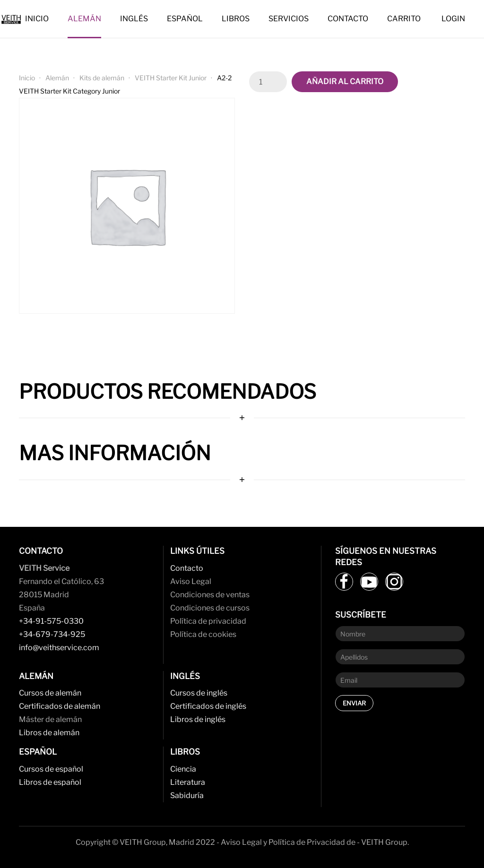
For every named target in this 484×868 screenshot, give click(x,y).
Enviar (354, 703)
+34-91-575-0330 (51, 621)
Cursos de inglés (199, 693)
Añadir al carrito (345, 82)
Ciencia (183, 769)
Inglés (134, 19)
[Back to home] (13, 19)
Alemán (84, 19)
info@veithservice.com (59, 648)
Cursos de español (51, 769)
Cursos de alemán (50, 693)
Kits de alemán (102, 78)
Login (453, 19)
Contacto (348, 19)
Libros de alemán (49, 733)
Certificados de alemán (60, 706)
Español (185, 19)
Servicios (289, 19)
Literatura (188, 782)
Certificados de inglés (208, 706)
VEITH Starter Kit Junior (171, 78)
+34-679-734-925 (52, 634)
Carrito (404, 19)
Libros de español (50, 782)
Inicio (37, 19)
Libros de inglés (198, 719)
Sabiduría (187, 795)
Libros (236, 19)
